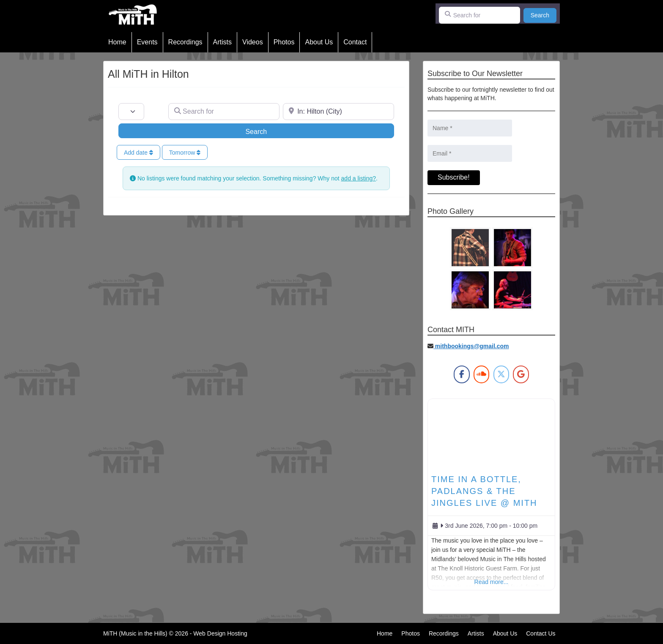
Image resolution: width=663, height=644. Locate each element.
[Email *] (470, 153)
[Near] (338, 112)
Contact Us (541, 633)
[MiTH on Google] (521, 374)
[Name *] (470, 128)
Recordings (185, 42)
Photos (284, 42)
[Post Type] (131, 112)
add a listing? (359, 178)
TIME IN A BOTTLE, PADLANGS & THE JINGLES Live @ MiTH (484, 491)
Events (147, 42)
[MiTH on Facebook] (462, 374)
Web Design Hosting (220, 633)
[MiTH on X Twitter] (501, 374)
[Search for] (479, 15)
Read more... (492, 582)
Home (117, 42)
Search (544, 15)
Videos (253, 42)
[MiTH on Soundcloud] (481, 374)
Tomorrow (185, 153)
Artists (222, 42)
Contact (355, 42)
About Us (319, 42)
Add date (138, 153)
